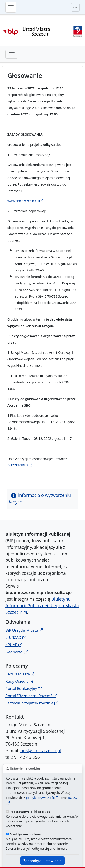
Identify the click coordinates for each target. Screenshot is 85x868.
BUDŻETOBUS (20, 465)
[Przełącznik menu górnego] (75, 7)
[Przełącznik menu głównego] (11, 7)
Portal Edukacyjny (24, 688)
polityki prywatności (43, 798)
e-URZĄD (16, 637)
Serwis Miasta (20, 674)
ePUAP (14, 645)
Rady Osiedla (19, 681)
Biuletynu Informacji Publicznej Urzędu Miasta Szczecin (42, 606)
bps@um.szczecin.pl (41, 750)
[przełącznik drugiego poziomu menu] (12, 54)
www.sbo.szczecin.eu (25, 201)
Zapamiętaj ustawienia (42, 861)
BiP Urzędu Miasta (24, 630)
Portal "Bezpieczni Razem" (31, 696)
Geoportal (17, 652)
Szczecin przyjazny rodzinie (32, 703)
